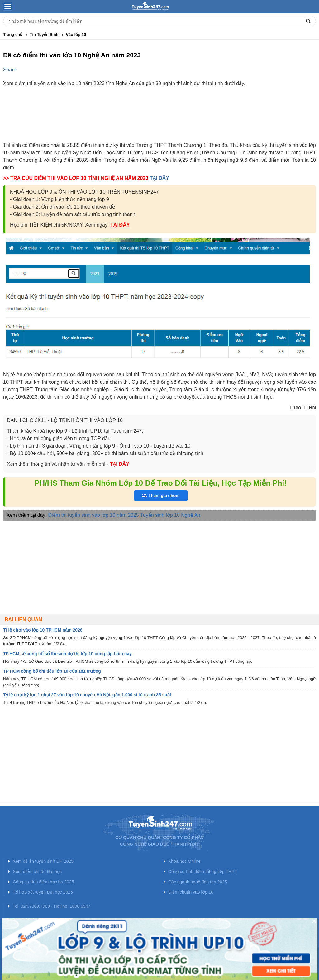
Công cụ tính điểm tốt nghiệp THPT (203, 872)
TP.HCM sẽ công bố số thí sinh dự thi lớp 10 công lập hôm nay (67, 654)
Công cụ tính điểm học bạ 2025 (43, 882)
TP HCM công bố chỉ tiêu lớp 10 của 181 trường (52, 671)
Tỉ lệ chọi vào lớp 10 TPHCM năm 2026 (43, 630)
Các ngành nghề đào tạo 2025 (198, 882)
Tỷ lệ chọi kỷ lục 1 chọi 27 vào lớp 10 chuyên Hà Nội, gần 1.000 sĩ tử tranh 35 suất (87, 695)
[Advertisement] (159, 120)
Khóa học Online (184, 861)
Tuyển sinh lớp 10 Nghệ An (170, 515)
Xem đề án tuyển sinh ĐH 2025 (43, 861)
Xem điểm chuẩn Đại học (37, 872)
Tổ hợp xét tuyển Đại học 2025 (43, 892)
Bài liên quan (23, 620)
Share (10, 70)
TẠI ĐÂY (159, 178)
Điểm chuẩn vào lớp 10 (191, 892)
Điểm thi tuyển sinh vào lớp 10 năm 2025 (94, 515)
